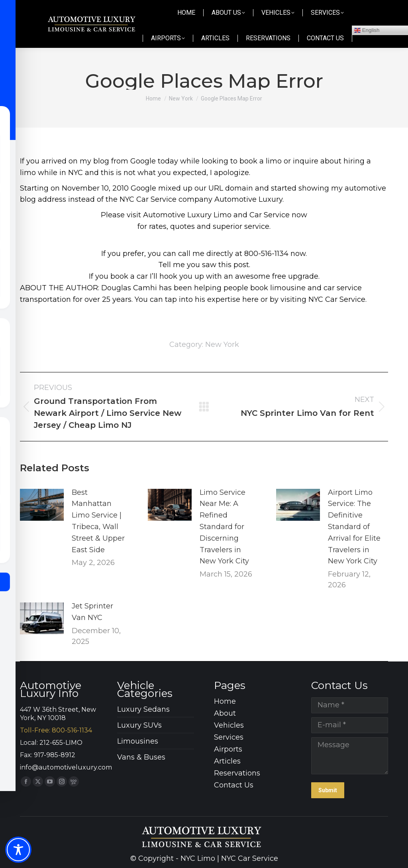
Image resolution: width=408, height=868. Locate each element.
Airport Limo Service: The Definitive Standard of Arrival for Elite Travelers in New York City (354, 527)
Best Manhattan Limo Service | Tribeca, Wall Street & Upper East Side (98, 521)
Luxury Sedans (143, 709)
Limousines (138, 741)
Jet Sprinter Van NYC (92, 612)
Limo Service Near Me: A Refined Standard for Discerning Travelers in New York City (224, 527)
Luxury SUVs (139, 725)
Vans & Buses (141, 757)
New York (222, 344)
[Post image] (42, 505)
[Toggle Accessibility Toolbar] (18, 850)
